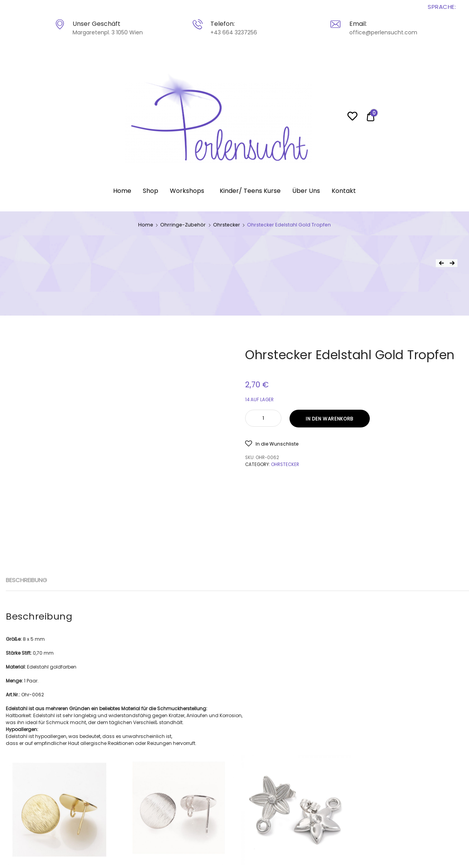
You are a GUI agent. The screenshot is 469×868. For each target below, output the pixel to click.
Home (122, 191)
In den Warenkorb (330, 419)
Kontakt (344, 191)
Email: (358, 24)
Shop (151, 191)
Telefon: (223, 24)
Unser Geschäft (97, 24)
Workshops (187, 191)
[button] (272, 443)
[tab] (26, 580)
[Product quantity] (263, 418)
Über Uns (306, 191)
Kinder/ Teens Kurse (250, 191)
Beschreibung (26, 580)
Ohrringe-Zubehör (183, 225)
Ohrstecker (227, 225)
